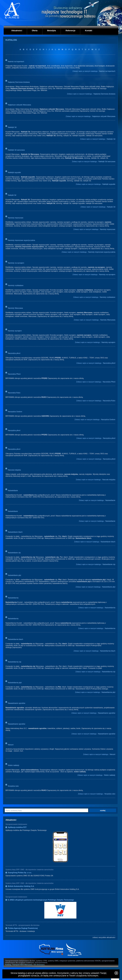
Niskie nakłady (14, 765)
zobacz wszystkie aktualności (104, 937)
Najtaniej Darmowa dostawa (19, 82)
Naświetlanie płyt (15, 575)
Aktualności (17, 31)
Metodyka (52, 31)
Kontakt (89, 31)
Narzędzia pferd (14, 430)
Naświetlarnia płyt (15, 683)
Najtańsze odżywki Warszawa (19, 105)
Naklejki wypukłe (14, 172)
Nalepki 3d (12, 195)
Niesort (11, 745)
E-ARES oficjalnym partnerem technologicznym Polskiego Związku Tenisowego (41, 900)
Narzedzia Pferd (14, 374)
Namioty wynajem (15, 331)
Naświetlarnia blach (15, 639)
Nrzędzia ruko (13, 786)
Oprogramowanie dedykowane (16, 824)
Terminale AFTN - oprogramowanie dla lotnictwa (22, 925)
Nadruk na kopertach (16, 61)
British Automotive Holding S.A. (21, 886)
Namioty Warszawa (15, 308)
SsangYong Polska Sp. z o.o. (20, 873)
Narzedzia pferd (14, 353)
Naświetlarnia (13, 598)
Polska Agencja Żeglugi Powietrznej (23, 928)
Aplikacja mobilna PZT (17, 827)
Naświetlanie (13, 490)
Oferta (35, 31)
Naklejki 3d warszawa (16, 150)
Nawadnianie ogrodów (17, 703)
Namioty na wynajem (16, 263)
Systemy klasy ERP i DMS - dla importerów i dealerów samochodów (30, 870)
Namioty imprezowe (16, 218)
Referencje (70, 31)
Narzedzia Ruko (14, 393)
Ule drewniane (39, 965)
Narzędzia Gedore (15, 412)
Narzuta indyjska (14, 470)
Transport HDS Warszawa (22, 965)
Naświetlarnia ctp (15, 662)
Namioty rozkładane (16, 285)
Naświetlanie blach (15, 532)
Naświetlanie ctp (14, 553)
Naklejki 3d (12, 127)
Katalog (8, 965)
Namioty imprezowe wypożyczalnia (22, 240)
